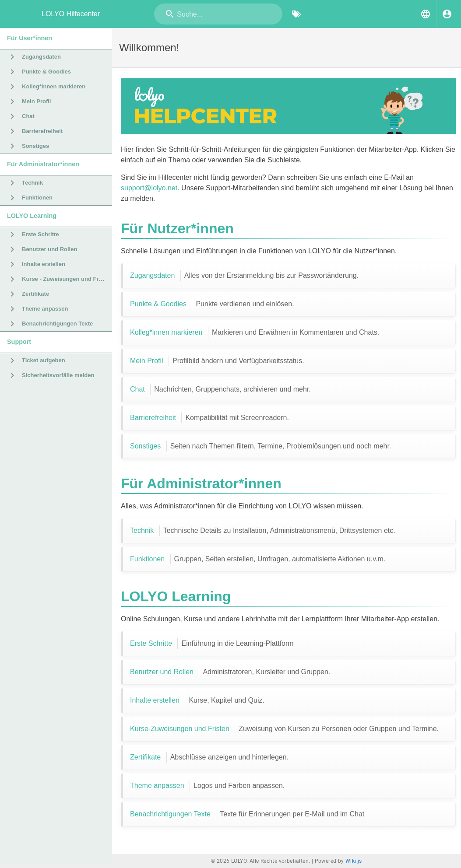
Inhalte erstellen (197, 700)
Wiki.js (354, 861)
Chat (220, 389)
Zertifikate (209, 757)
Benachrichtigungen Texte (247, 814)
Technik (263, 531)
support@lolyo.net (149, 188)
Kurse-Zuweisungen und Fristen (284, 729)
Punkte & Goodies (212, 304)
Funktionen (258, 559)
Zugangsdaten (244, 276)
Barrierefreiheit (209, 418)
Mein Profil (217, 361)
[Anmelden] (447, 14)
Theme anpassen (207, 786)
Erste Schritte (212, 644)
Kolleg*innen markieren (255, 332)
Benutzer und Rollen (230, 672)
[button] (426, 14)
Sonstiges (260, 446)
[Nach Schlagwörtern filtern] (296, 14)
